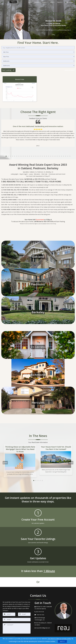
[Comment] (17, 628)
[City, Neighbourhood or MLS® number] (38, 48)
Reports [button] (60, 2)
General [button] (37, 2)
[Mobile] (17, 619)
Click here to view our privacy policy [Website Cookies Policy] (59, 639)
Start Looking (7, 70)
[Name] (9, 614)
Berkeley (38, 312)
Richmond (38, 375)
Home (30, 2)
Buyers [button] (45, 2)
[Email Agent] (3, 2)
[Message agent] (43, 615)
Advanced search (69, 70)
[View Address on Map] (43, 624)
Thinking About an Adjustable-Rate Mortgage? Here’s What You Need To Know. (20, 449)
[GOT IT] (62, 641)
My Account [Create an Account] (69, 2)
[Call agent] (6, 2)
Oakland (38, 256)
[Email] (24, 614)
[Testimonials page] (38, 133)
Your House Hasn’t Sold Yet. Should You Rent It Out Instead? (56, 448)
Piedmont (38, 284)
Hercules (38, 402)
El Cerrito (38, 347)
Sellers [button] (52, 2)
